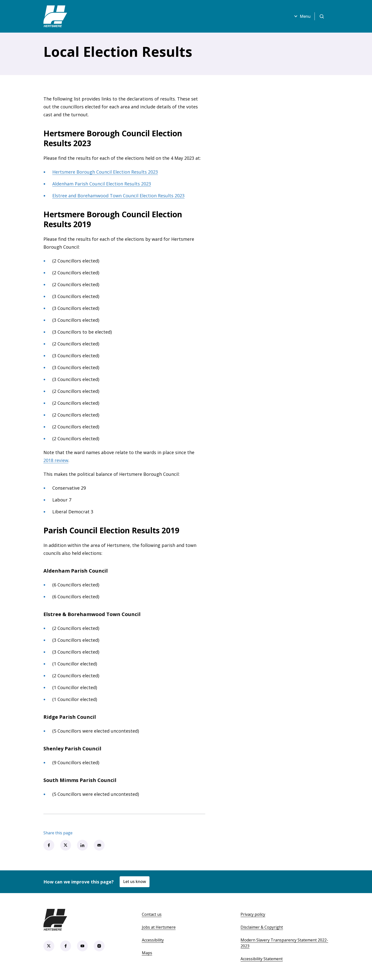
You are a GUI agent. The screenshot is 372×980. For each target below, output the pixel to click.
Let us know (135, 881)
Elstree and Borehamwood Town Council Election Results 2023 (118, 196)
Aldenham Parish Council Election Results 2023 (102, 184)
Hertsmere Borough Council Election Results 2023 (105, 172)
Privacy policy (253, 914)
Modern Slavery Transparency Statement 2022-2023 (284, 943)
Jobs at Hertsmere (159, 927)
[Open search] (322, 16)
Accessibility (153, 940)
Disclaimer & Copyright (262, 927)
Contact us (152, 914)
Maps (147, 953)
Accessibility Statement (262, 959)
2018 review (56, 460)
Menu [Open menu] (302, 16)
